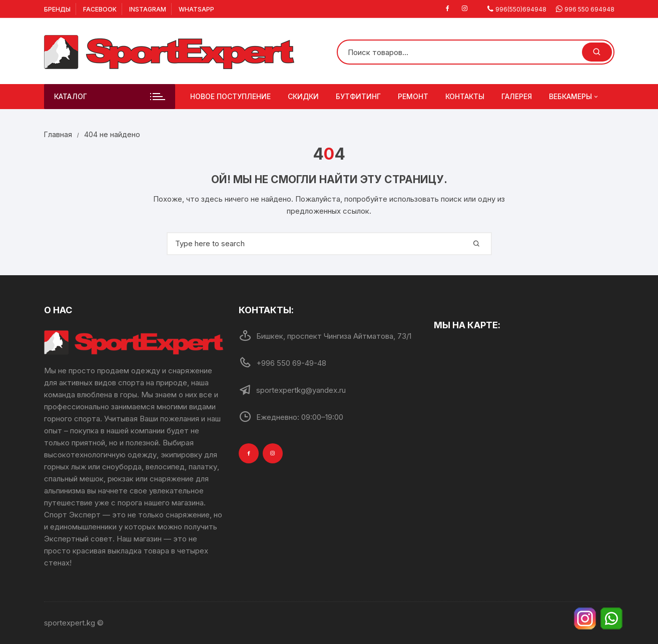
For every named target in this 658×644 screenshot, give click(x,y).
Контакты (465, 96)
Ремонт (413, 96)
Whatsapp (196, 9)
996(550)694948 (521, 9)
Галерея (517, 96)
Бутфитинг (358, 96)
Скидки (303, 96)
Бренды (57, 9)
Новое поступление (230, 96)
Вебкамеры (574, 97)
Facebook (100, 9)
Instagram (148, 9)
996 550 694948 (589, 9)
